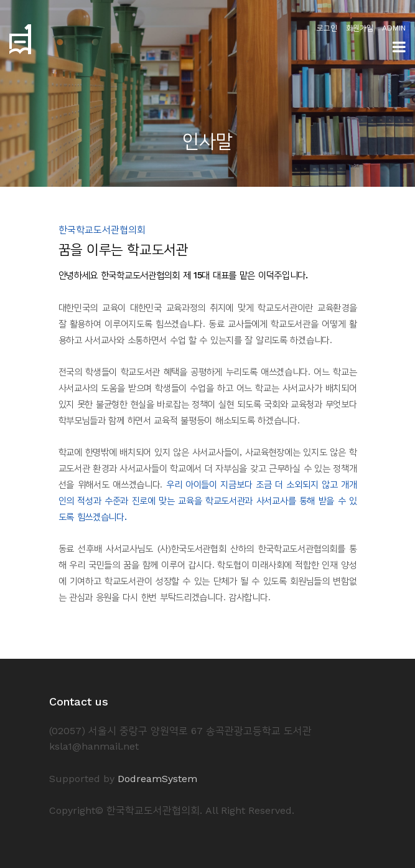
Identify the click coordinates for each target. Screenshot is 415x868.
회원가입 (360, 28)
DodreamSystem (157, 779)
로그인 (327, 28)
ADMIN (394, 28)
